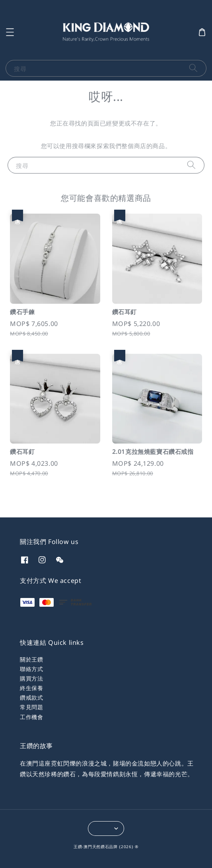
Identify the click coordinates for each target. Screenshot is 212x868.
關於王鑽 (31, 659)
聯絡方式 (31, 669)
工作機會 (31, 717)
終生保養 (31, 688)
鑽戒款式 (31, 697)
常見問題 (31, 707)
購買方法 (31, 678)
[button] (10, 32)
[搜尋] (193, 68)
